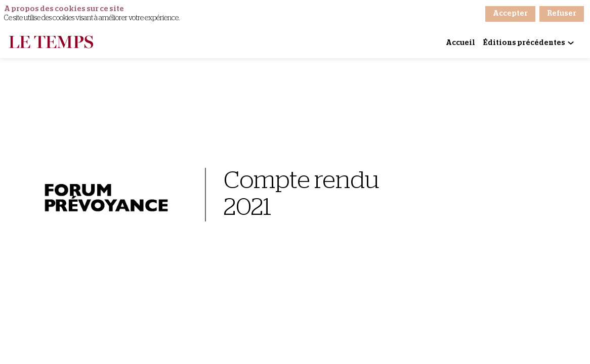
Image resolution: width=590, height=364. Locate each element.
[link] (460, 43)
